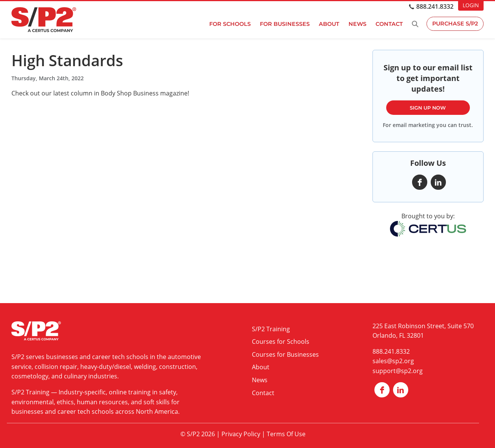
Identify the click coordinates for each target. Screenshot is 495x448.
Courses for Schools (281, 342)
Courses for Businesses (285, 354)
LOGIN (471, 5)
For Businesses (284, 24)
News (357, 24)
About (328, 24)
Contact (388, 24)
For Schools (229, 24)
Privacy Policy (241, 434)
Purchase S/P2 (455, 24)
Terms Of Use (286, 434)
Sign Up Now (428, 108)
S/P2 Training (30, 392)
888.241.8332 (435, 6)
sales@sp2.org (393, 361)
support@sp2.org (398, 371)
